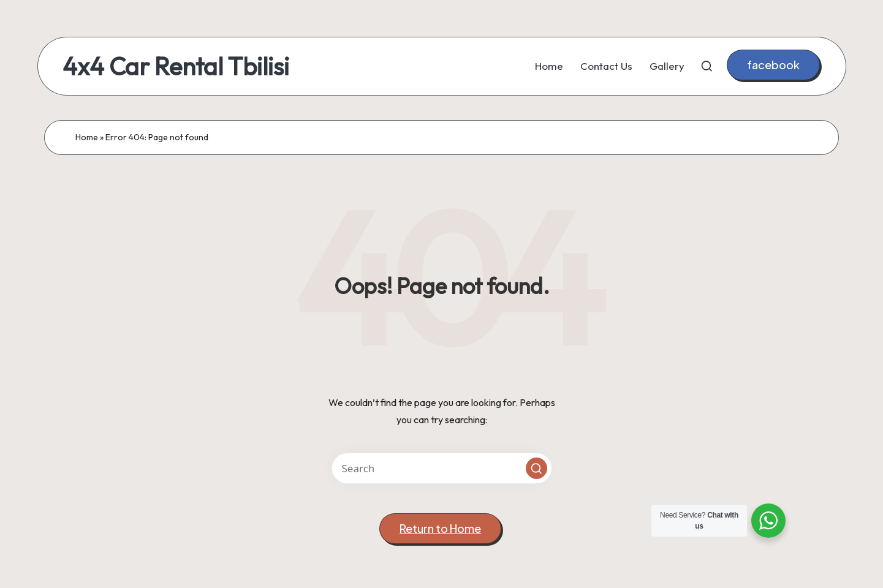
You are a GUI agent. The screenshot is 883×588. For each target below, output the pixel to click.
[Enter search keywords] (442, 468)
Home (87, 137)
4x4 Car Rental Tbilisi (176, 66)
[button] (773, 65)
